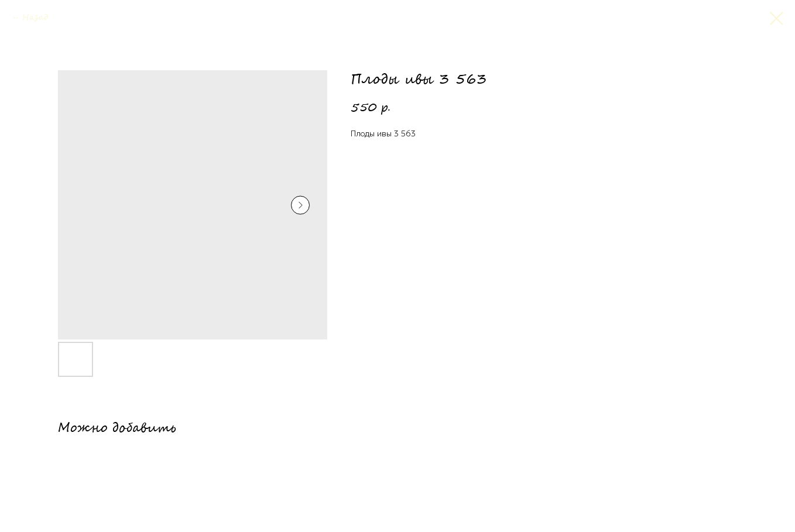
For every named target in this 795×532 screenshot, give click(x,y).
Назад (35, 18)
